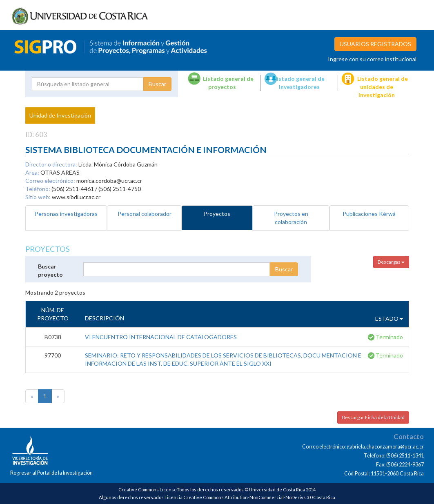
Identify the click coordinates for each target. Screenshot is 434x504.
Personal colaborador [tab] (145, 214)
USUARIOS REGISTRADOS (375, 44)
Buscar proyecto (50, 270)
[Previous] (32, 396)
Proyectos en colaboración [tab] (291, 218)
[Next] (58, 396)
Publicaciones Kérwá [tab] (369, 214)
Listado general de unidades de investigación (383, 87)
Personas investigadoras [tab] (66, 214)
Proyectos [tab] (217, 214)
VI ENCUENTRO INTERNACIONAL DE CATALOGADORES (161, 337)
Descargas (391, 262)
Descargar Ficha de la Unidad (373, 417)
